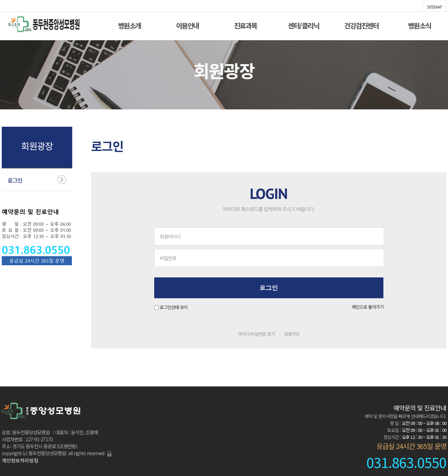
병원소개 (130, 25)
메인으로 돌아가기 (368, 307)
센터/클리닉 (303, 25)
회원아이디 (170, 236)
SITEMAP (434, 6)
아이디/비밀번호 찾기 (256, 334)
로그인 (15, 180)
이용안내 (188, 25)
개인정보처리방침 (20, 460)
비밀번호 (168, 258)
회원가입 (292, 334)
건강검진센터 (361, 25)
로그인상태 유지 (174, 307)
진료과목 (246, 25)
